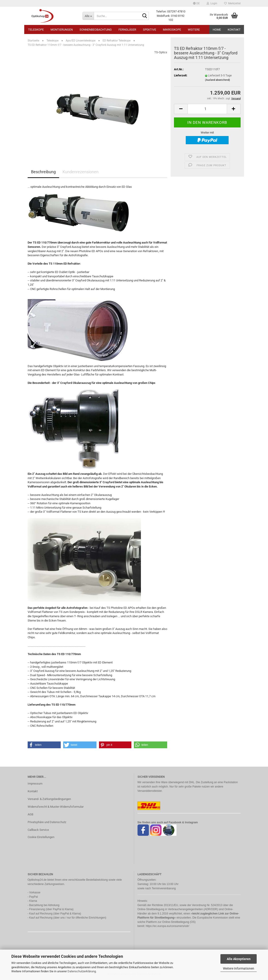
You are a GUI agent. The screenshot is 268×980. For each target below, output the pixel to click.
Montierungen (62, 30)
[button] (196, 3)
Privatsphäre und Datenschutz (47, 822)
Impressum (35, 784)
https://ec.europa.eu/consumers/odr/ (167, 926)
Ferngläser (127, 30)
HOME (217, 30)
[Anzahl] (207, 109)
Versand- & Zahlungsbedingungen (49, 799)
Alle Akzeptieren (239, 959)
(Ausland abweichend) (217, 80)
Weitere (194, 30)
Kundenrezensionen (81, 172)
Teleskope (36, 30)
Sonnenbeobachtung (96, 30)
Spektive (150, 30)
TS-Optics (161, 52)
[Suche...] (88, 16)
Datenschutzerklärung (82, 971)
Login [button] (212, 3)
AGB (30, 814)
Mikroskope (172, 30)
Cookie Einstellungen (41, 837)
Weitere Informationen (239, 968)
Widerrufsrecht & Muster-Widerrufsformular (56, 807)
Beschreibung (43, 172)
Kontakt (234, 30)
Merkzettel (232, 3)
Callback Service (38, 830)
